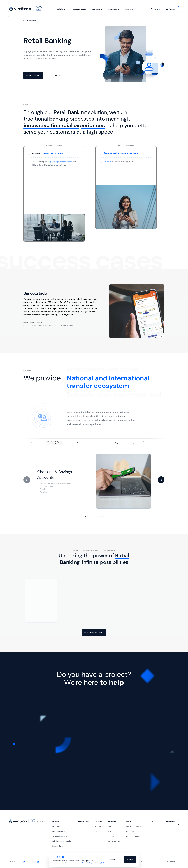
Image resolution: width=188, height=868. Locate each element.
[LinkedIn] (24, 862)
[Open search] (152, 9)
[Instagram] (38, 862)
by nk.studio (172, 862)
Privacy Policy (101, 863)
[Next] (161, 480)
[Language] (158, 9)
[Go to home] (25, 9)
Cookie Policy (87, 863)
